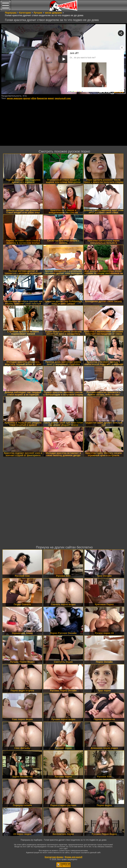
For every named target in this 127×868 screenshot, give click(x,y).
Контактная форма (54, 857)
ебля (34, 98)
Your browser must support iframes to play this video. (64, 59)
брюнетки (42, 98)
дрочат (27, 98)
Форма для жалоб (74, 857)
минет (51, 98)
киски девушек (15, 98)
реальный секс (63, 98)
